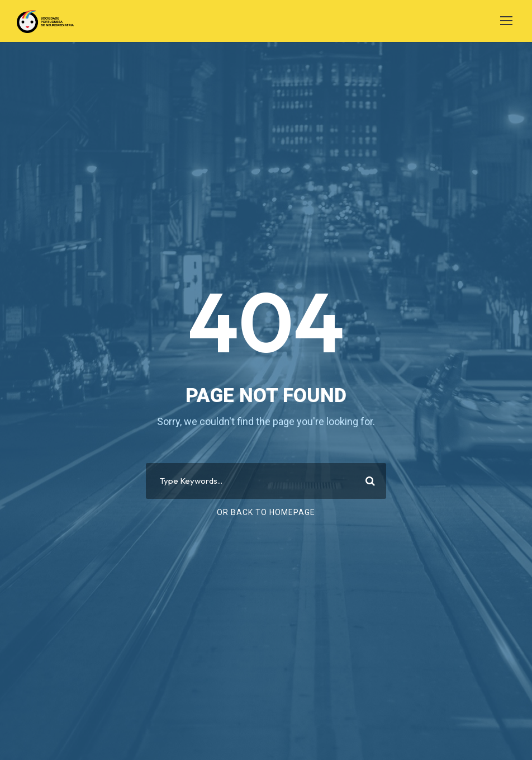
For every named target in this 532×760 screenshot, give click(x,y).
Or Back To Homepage (266, 512)
